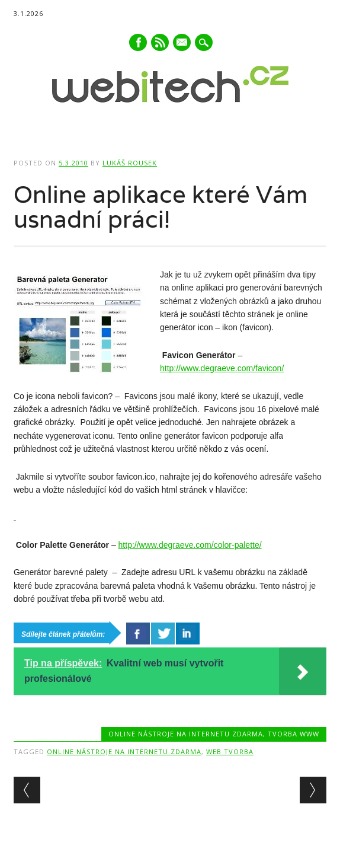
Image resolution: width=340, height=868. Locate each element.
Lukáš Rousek (130, 163)
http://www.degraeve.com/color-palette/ (190, 545)
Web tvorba (230, 751)
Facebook (138, 42)
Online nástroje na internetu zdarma (186, 734)
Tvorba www (294, 734)
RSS (160, 42)
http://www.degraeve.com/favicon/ (222, 368)
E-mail (182, 43)
